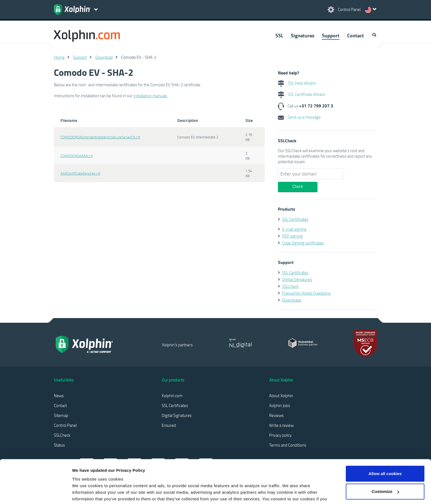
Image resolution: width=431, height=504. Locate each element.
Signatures (302, 35)
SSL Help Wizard (297, 83)
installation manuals (150, 96)
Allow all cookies (385, 440)
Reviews (276, 415)
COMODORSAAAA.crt (77, 156)
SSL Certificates (295, 219)
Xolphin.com (172, 396)
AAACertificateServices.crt (80, 173)
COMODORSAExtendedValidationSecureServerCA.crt (100, 137)
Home (59, 57)
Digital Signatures (297, 279)
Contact (356, 35)
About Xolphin (281, 396)
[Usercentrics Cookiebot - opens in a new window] (36, 493)
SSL (279, 35)
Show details (85, 493)
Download (104, 57)
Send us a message (299, 117)
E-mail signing (294, 229)
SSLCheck (290, 286)
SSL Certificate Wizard (301, 94)
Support (331, 35)
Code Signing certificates (303, 243)
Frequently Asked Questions (306, 293)
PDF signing (292, 236)
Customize (385, 457)
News (59, 396)
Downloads (292, 300)
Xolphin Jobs (280, 405)
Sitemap (61, 415)
